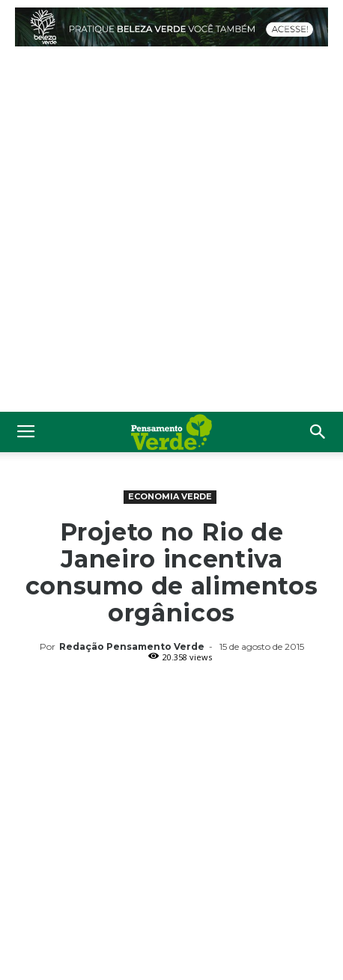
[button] (318, 432)
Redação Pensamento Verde (132, 646)
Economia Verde (170, 496)
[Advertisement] (171, 233)
